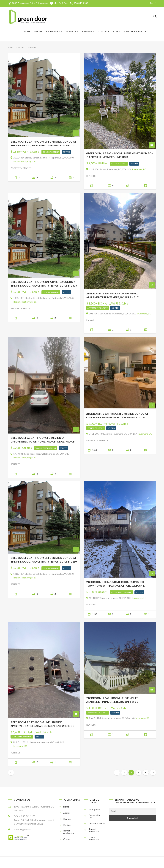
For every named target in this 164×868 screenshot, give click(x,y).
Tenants (71, 31)
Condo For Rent (51, 152)
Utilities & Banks (97, 823)
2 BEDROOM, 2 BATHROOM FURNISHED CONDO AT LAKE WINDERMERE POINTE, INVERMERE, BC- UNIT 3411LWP (117, 416)
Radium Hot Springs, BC (25, 161)
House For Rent (119, 164)
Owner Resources (94, 838)
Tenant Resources (94, 830)
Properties (53, 31)
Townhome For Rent (46, 448)
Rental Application (69, 832)
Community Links (94, 816)
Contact (104, 31)
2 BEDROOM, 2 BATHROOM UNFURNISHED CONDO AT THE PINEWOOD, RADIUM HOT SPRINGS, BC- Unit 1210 (44, 560)
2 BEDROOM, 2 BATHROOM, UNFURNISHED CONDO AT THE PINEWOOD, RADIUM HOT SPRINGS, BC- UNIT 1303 (44, 284)
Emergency (94, 809)
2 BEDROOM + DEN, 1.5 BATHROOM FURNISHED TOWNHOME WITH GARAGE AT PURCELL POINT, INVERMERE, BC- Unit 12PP (115, 584)
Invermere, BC (139, 169)
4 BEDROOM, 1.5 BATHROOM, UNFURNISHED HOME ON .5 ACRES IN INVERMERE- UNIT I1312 (120, 155)
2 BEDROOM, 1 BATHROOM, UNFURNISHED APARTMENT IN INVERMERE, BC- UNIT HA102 (113, 295)
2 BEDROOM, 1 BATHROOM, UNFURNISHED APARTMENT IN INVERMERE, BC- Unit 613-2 (112, 700)
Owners (87, 31)
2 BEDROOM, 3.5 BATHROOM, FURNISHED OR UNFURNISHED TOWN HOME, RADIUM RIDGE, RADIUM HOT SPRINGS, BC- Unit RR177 (43, 440)
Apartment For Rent (98, 308)
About (38, 31)
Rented (66, 152)
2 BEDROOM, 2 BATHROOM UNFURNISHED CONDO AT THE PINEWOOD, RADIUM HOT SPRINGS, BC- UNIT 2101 (44, 143)
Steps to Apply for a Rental (130, 31)
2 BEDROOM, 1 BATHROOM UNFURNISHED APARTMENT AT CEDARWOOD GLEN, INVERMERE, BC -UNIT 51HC (43, 724)
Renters (67, 825)
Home (27, 31)
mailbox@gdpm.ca (23, 829)
